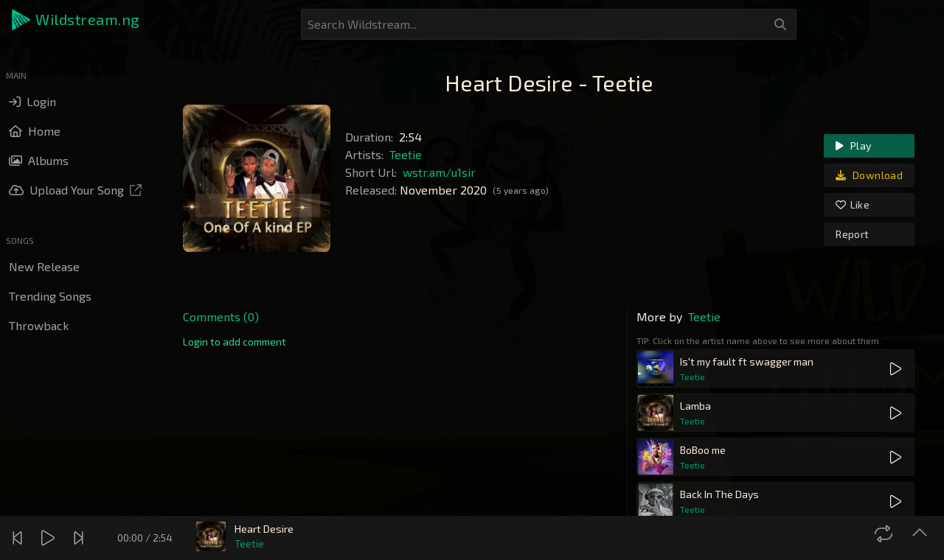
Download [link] (869, 175)
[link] (235, 342)
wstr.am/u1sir (439, 172)
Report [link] (852, 234)
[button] (77, 20)
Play (853, 146)
